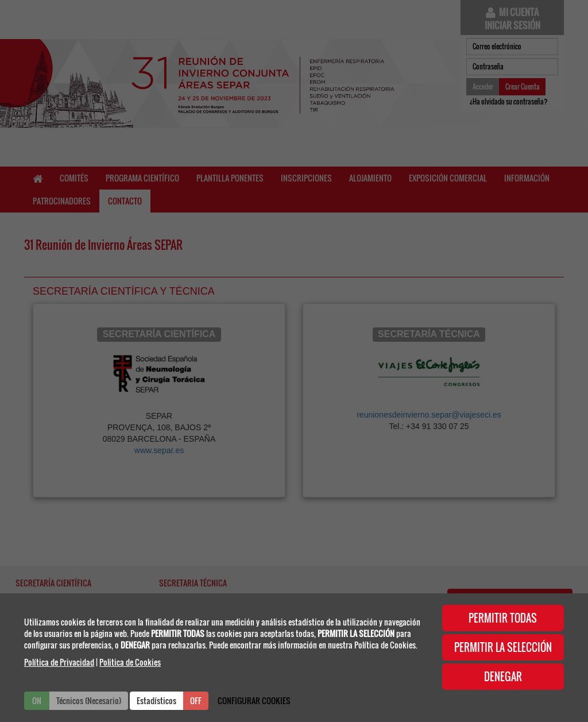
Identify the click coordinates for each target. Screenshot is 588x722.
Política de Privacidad (59, 662)
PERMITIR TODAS (503, 618)
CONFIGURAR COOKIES (254, 700)
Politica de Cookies (130, 662)
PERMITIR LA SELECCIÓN (503, 647)
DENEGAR (503, 677)
